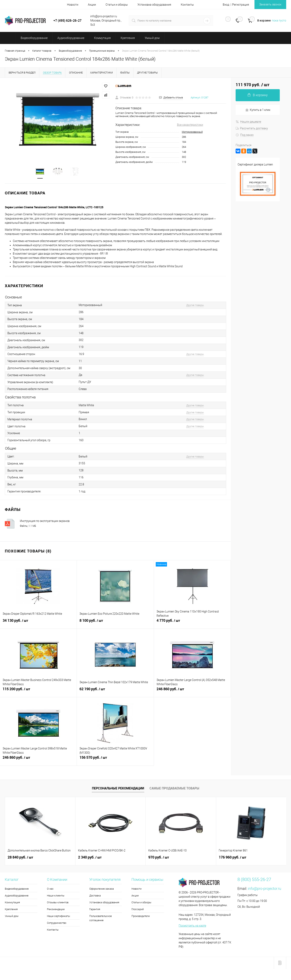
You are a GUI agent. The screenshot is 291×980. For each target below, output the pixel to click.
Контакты (187, 5)
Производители (141, 916)
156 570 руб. (115, 760)
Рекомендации (56, 909)
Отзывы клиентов (58, 902)
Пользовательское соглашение (101, 918)
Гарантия (95, 909)
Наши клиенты (56, 896)
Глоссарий (138, 909)
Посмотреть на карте (192, 926)
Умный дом (12, 916)
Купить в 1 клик (258, 110)
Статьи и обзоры (117, 5)
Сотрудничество (57, 923)
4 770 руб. (192, 623)
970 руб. (159, 857)
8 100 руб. (115, 623)
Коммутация (12, 902)
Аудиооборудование (17, 896)
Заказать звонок (270, 4)
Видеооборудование (17, 889)
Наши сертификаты (59, 916)
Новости (73, 5)
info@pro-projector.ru (265, 889)
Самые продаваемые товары (174, 788)
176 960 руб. (232, 857)
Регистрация (241, 5)
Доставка (95, 896)
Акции (92, 5)
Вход (226, 5)
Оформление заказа (102, 889)
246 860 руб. (192, 691)
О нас (50, 889)
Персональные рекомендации (118, 788)
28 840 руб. (20, 857)
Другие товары (195, 305)
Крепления (11, 909)
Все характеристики (190, 125)
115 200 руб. (38, 691)
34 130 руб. (38, 623)
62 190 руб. (115, 691)
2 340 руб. (90, 857)
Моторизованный (192, 132)
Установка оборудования (154, 5)
